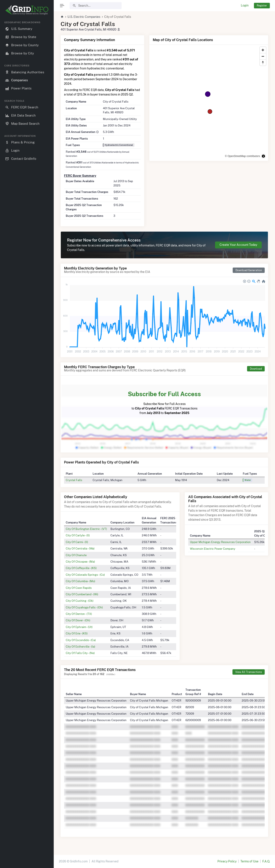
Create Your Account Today (238, 245)
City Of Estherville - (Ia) (80, 646)
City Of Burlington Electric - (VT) (86, 529)
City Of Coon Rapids (79, 588)
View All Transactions (249, 672)
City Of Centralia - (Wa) (80, 548)
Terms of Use (249, 861)
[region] (27, 441)
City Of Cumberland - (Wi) (82, 594)
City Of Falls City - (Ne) (80, 653)
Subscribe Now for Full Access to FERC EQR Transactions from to (164, 402)
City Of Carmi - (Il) (77, 542)
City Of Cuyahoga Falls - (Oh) (84, 607)
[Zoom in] (263, 50)
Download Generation (249, 270)
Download (256, 369)
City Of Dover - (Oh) (78, 620)
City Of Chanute (76, 555)
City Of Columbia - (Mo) (80, 581)
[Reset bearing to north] (263, 62)
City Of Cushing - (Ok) (80, 601)
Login (245, 5)
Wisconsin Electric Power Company (213, 549)
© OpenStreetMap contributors (242, 156)
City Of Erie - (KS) (77, 633)
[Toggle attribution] (263, 156)
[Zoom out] (263, 56)
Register (262, 5)
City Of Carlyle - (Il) (78, 535)
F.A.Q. (266, 861)
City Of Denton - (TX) (79, 614)
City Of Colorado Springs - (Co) (85, 575)
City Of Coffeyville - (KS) (81, 568)
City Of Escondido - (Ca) (81, 640)
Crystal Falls (74, 480)
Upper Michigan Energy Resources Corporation (220, 542)
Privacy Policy (227, 861)
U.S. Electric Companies (84, 17)
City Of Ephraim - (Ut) (79, 627)
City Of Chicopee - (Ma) (80, 562)
